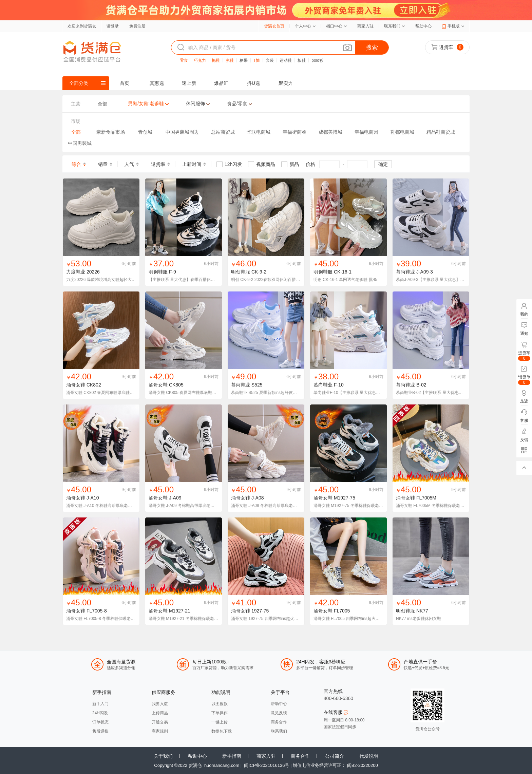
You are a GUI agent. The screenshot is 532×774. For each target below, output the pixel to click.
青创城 (145, 132)
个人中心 (303, 26)
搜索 (372, 48)
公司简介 (335, 756)
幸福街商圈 (294, 132)
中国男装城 (80, 143)
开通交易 (160, 722)
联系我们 (392, 26)
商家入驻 (365, 26)
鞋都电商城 (402, 132)
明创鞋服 (158, 272)
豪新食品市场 (111, 132)
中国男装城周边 (182, 132)
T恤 (257, 60)
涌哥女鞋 (76, 385)
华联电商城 (259, 132)
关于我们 (163, 756)
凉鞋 (230, 60)
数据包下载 (222, 731)
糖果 (244, 60)
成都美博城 (330, 132)
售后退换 (100, 731)
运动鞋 (286, 60)
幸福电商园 (366, 132)
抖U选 (253, 83)
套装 (270, 60)
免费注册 (137, 26)
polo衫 (317, 60)
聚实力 (286, 83)
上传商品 (160, 713)
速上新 (189, 83)
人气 (129, 164)
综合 (76, 164)
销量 (103, 164)
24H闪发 (100, 713)
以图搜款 (220, 704)
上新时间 (192, 164)
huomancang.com (222, 765)
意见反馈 (279, 713)
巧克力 (200, 60)
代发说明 (369, 756)
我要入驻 (160, 704)
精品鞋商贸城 (441, 132)
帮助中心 (423, 26)
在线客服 (336, 712)
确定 (383, 164)
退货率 (158, 164)
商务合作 (279, 722)
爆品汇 (221, 83)
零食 (184, 60)
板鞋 (302, 60)
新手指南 (232, 756)
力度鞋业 (76, 272)
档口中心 (334, 26)
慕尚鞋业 (405, 272)
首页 (125, 83)
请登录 (113, 26)
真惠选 (157, 83)
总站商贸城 (223, 132)
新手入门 (100, 704)
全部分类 (79, 83)
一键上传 (220, 722)
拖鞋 (216, 60)
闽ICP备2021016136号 (267, 765)
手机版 (454, 26)
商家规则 (160, 731)
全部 (76, 132)
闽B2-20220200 (363, 765)
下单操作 (220, 713)
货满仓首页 (274, 26)
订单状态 (100, 722)
